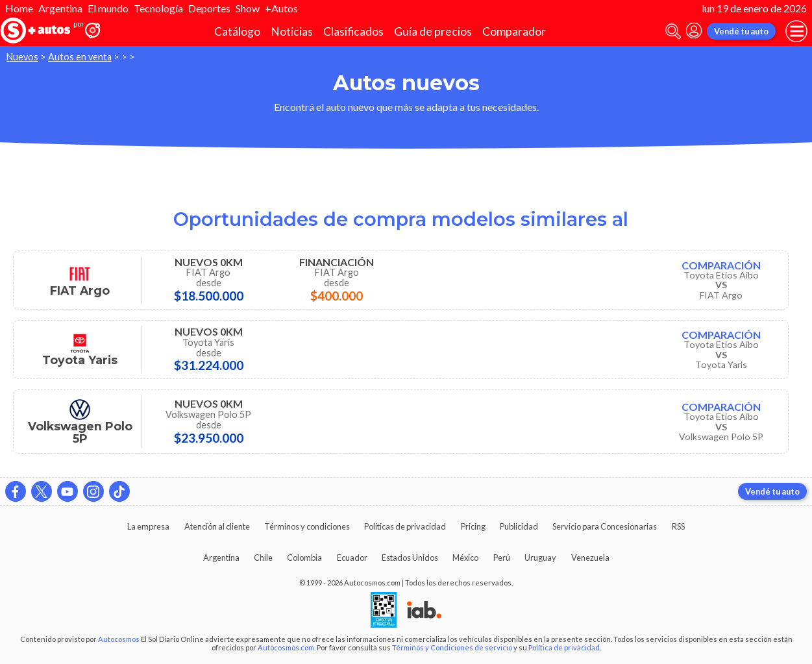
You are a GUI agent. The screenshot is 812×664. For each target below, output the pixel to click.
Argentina (60, 8)
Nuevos (22, 57)
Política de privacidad (564, 647)
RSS (678, 526)
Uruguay (540, 558)
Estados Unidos (410, 558)
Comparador (514, 31)
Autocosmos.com (286, 647)
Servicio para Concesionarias (605, 526)
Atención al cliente (217, 526)
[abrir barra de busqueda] (673, 31)
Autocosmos (119, 639)
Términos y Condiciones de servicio (452, 647)
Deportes (209, 8)
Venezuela (590, 558)
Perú (502, 558)
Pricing (473, 526)
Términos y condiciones (307, 526)
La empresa (148, 526)
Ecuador (352, 558)
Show (248, 8)
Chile (263, 558)
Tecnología (158, 8)
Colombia (304, 558)
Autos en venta (80, 57)
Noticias (292, 31)
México (465, 558)
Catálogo (237, 31)
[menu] (796, 31)
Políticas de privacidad (405, 526)
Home (19, 8)
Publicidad (519, 526)
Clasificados (353, 31)
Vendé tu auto (741, 31)
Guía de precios (433, 31)
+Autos (281, 8)
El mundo (108, 8)
